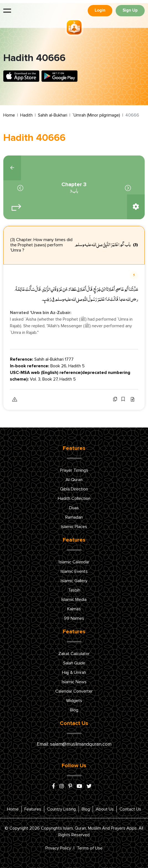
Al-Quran (74, 480)
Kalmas (74, 609)
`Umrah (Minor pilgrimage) (96, 115)
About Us (105, 809)
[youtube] (79, 787)
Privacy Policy (58, 848)
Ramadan (74, 517)
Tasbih (74, 590)
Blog (74, 710)
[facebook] (54, 787)
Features (33, 809)
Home (9, 115)
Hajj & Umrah (74, 672)
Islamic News (74, 682)
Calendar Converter (74, 691)
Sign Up (130, 10)
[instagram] (62, 787)
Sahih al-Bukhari (53, 115)
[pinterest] (70, 787)
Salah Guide (74, 663)
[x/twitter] (89, 787)
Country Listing (61, 809)
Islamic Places (74, 527)
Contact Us (130, 809)
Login (100, 10)
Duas (74, 508)
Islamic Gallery (74, 581)
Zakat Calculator (74, 654)
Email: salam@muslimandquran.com (74, 744)
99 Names (74, 618)
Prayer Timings (74, 470)
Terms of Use (90, 848)
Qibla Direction (74, 489)
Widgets (74, 701)
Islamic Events (74, 571)
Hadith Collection (74, 498)
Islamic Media (74, 600)
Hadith (26, 115)
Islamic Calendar (74, 562)
